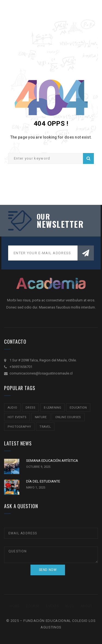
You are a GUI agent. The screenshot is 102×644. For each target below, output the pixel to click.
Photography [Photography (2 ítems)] (19, 427)
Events (52, 606)
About (86, 606)
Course (33, 606)
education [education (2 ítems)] (78, 408)
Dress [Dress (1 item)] (30, 408)
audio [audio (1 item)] (12, 408)
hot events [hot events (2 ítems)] (17, 417)
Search (88, 158)
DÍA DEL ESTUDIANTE (43, 481)
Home (15, 606)
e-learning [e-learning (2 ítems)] (52, 408)
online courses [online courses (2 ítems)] (68, 417)
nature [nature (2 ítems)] (41, 417)
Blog (70, 606)
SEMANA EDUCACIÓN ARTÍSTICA (52, 461)
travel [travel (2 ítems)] (45, 427)
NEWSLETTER (59, 224)
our (43, 217)
